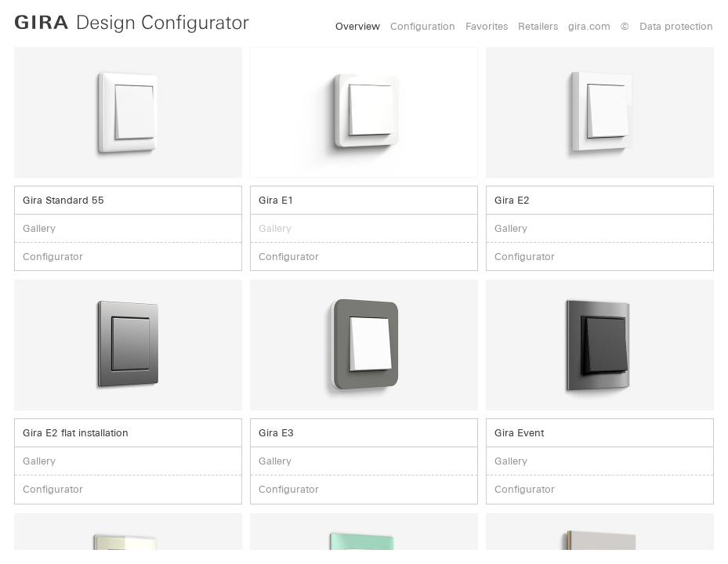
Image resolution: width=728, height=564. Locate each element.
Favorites (487, 26)
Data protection (676, 26)
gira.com (589, 26)
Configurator (53, 257)
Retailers (538, 26)
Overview (358, 26)
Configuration (423, 26)
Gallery (39, 228)
